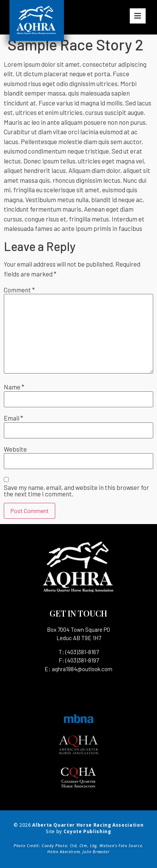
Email (13, 418)
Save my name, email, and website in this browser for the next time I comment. (76, 491)
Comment (19, 290)
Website (15, 449)
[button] (138, 16)
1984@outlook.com (89, 669)
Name (14, 387)
